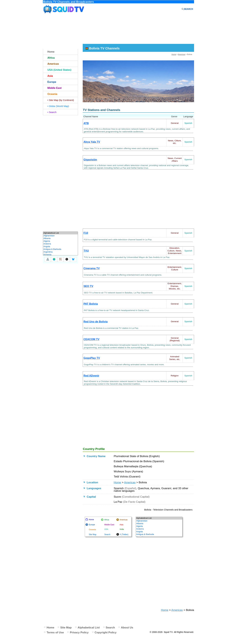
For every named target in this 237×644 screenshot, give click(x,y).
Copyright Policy (106, 632)
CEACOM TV (91, 339)
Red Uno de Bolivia (96, 322)
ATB (86, 123)
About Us (127, 627)
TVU (86, 251)
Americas (182, 54)
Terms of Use (55, 632)
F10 (86, 233)
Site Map (66, 627)
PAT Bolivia (91, 304)
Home (174, 54)
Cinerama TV (92, 268)
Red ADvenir (91, 376)
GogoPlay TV (92, 358)
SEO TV (88, 286)
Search (110, 627)
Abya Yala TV (92, 142)
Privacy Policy (79, 632)
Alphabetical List (89, 627)
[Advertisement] (118, 29)
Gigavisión (90, 160)
